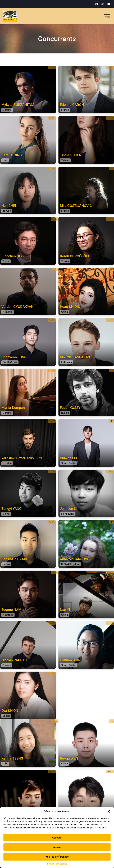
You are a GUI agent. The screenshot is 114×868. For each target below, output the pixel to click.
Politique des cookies (57, 864)
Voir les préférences (57, 857)
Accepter (57, 838)
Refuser (57, 847)
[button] (109, 811)
